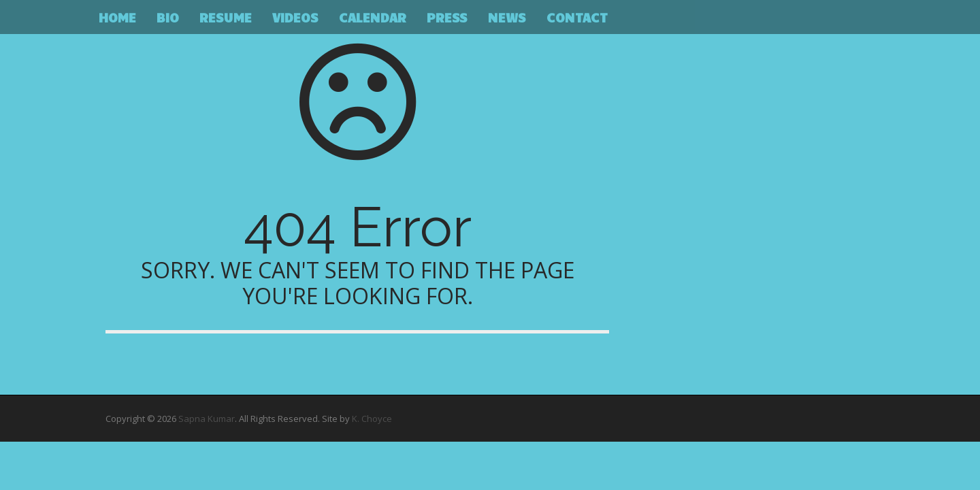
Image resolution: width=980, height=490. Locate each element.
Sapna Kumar (207, 419)
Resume (226, 17)
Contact (577, 17)
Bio (168, 17)
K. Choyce (372, 419)
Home (117, 17)
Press (447, 17)
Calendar (373, 17)
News (507, 17)
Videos (295, 17)
